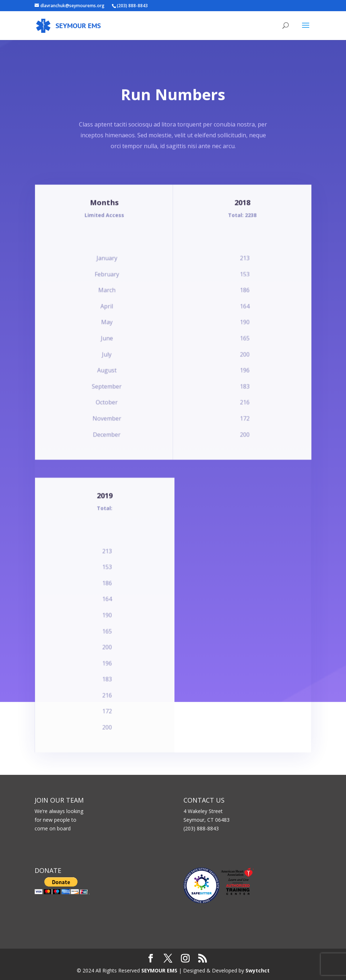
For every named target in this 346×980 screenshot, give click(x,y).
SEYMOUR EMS (159, 970)
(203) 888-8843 (132, 6)
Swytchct (258, 970)
